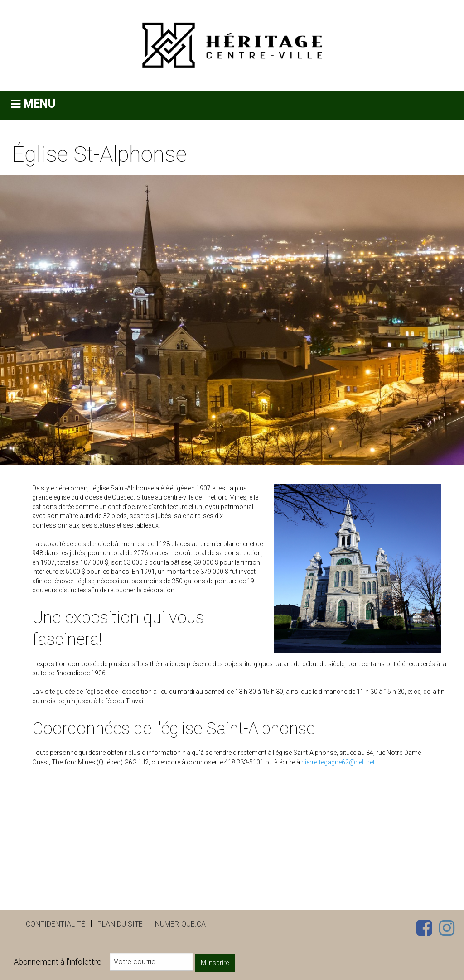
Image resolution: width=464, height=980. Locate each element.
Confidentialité (56, 924)
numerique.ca (180, 924)
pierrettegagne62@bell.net (338, 762)
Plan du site (120, 924)
